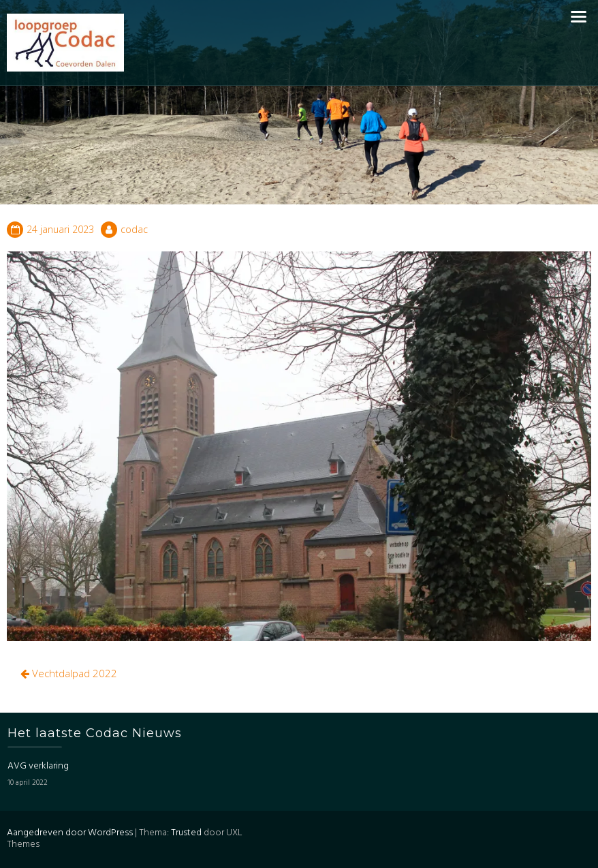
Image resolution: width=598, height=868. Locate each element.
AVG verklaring (38, 766)
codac (134, 229)
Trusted (186, 833)
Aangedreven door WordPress (70, 833)
